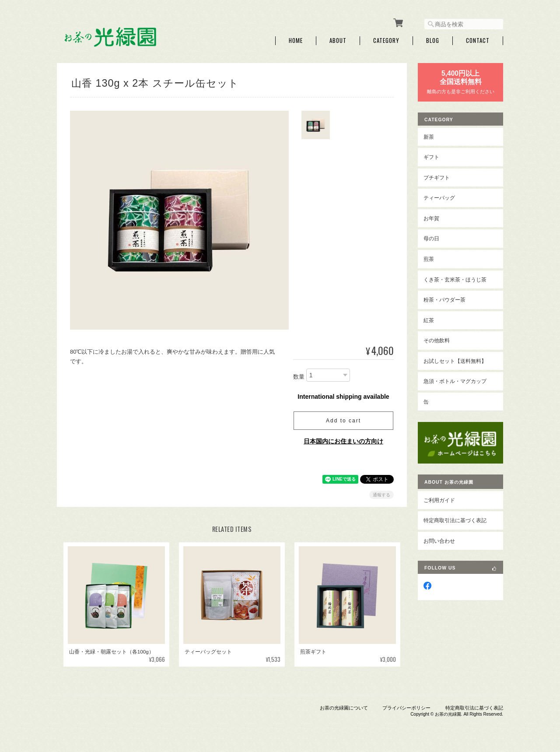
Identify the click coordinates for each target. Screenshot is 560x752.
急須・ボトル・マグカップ (455, 381)
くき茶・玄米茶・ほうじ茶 (455, 279)
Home (296, 40)
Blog (433, 40)
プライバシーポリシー (406, 707)
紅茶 (429, 320)
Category (386, 40)
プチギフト (437, 177)
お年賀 (431, 218)
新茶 (429, 136)
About (338, 40)
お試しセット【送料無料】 (455, 360)
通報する (381, 494)
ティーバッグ (439, 198)
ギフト (431, 156)
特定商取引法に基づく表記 (455, 520)
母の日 (431, 238)
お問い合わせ (439, 540)
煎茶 (429, 258)
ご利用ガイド (439, 500)
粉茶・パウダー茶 (444, 299)
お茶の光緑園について (344, 707)
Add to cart (343, 420)
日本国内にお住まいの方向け (343, 441)
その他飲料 (437, 340)
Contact (478, 40)
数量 (299, 377)
